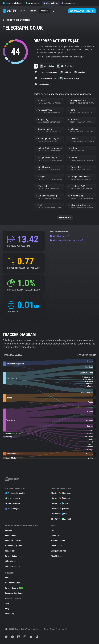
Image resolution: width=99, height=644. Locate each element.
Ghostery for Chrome (61, 493)
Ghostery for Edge (60, 514)
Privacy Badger (11, 556)
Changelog (10, 614)
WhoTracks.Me (51, 3)
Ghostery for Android (61, 519)
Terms (46, 629)
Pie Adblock (10, 551)
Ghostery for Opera (60, 509)
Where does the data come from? (66, 240)
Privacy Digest (68, 3)
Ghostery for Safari (60, 503)
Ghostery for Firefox (61, 498)
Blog (7, 609)
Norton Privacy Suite (14, 546)
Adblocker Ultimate (13, 541)
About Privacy (57, 556)
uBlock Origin (11, 561)
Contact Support (58, 535)
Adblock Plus (10, 535)
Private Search (33, 3)
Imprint (64, 629)
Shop (7, 603)
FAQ (53, 530)
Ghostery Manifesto (13, 583)
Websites (44, 11)
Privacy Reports (14, 588)
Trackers (33, 11)
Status (8, 578)
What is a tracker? (60, 236)
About (23, 11)
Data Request (57, 546)
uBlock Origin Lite (12, 566)
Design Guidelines (59, 551)
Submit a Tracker (58, 541)
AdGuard (9, 530)
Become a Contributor (82, 11)
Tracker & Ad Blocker (12, 3)
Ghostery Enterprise (13, 598)
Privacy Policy (55, 629)
